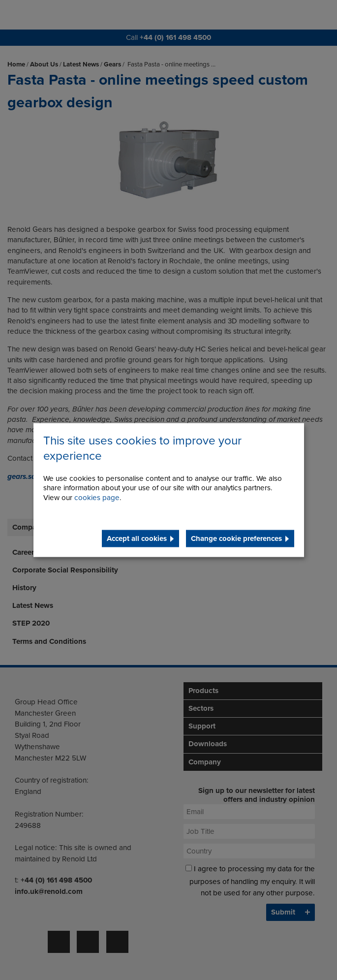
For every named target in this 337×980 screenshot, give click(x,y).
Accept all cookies (137, 538)
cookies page (97, 498)
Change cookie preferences (236, 538)
